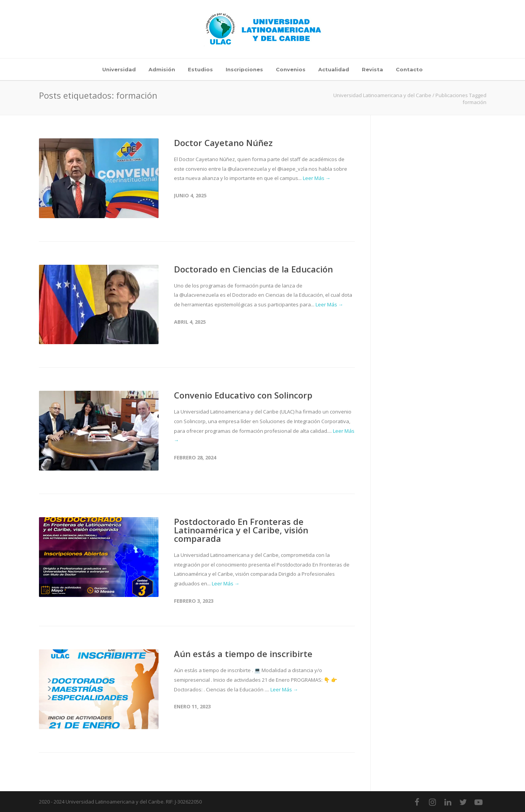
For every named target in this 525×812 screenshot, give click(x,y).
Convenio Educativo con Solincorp (243, 395)
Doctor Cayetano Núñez (223, 143)
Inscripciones (244, 69)
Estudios (200, 69)
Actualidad (334, 69)
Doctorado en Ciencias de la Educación (253, 269)
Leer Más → (317, 178)
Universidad (119, 69)
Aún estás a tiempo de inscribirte (243, 654)
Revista (372, 69)
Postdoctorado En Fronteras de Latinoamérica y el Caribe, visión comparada (241, 530)
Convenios (291, 69)
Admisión (162, 69)
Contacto (409, 69)
